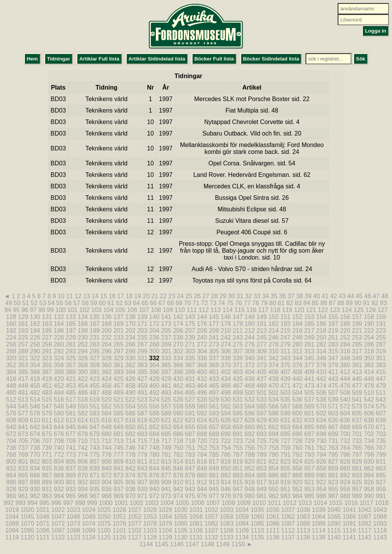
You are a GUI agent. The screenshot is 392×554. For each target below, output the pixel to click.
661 (262, 427)
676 (59, 434)
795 (333, 455)
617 (118, 420)
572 (345, 406)
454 (83, 386)
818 (226, 462)
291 (47, 351)
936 (107, 489)
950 (274, 489)
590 (178, 413)
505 (310, 393)
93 (384, 303)
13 (87, 296)
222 (369, 331)
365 (166, 365)
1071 (43, 524)
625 (214, 420)
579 (47, 413)
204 (154, 331)
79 (264, 303)
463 (190, 386)
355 (47, 365)
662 (274, 427)
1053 (150, 517)
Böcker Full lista (214, 59)
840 (107, 468)
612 (59, 420)
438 (274, 379)
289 (23, 351)
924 (345, 482)
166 (83, 324)
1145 (162, 544)
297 (118, 351)
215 (285, 331)
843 (142, 468)
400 (202, 372)
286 (369, 344)
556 (154, 406)
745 (118, 448)
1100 (104, 530)
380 (345, 365)
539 (333, 400)
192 (11, 331)
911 (190, 482)
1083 (227, 524)
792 (297, 455)
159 (381, 317)
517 (71, 400)
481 (23, 393)
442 (321, 379)
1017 (366, 503)
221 (357, 331)
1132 (211, 537)
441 (310, 379)
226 (35, 337)
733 (357, 441)
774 (83, 455)
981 (262, 496)
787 (238, 455)
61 (111, 303)
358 (83, 365)
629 (262, 420)
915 (238, 482)
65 (145, 303)
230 (83, 337)
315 (333, 351)
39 (308, 296)
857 (310, 468)
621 (166, 420)
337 (214, 358)
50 (17, 303)
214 (274, 331)
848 (202, 468)
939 (142, 489)
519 (95, 400)
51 (26, 303)
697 (310, 434)
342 (274, 358)
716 (154, 441)
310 (274, 351)
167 (95, 324)
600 (297, 413)
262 (83, 344)
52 (34, 303)
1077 (135, 524)
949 (262, 489)
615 (95, 420)
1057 (211, 517)
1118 (380, 530)
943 (190, 489)
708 (59, 441)
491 (142, 393)
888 (297, 475)
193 (23, 331)
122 (323, 310)
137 (118, 317)
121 (311, 310)
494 (178, 393)
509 (357, 393)
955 (333, 489)
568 (297, 406)
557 (166, 406)
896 (11, 482)
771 (47, 455)
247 (285, 337)
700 (345, 434)
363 (142, 365)
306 (226, 351)
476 (345, 386)
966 (83, 496)
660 (250, 427)
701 (357, 434)
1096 (43, 530)
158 (369, 317)
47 (376, 296)
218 (321, 331)
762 (321, 448)
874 (130, 475)
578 (35, 413)
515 (47, 400)
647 (95, 427)
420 (59, 379)
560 (202, 406)
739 (47, 448)
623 (190, 420)
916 (250, 482)
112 (204, 310)
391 (95, 372)
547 (47, 406)
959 (381, 489)
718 (178, 441)
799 (381, 455)
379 (333, 365)
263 (95, 344)
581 (71, 413)
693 (262, 434)
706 (35, 441)
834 (35, 468)
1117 (365, 530)
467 (238, 386)
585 (118, 413)
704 (11, 441)
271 (190, 344)
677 (71, 434)
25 (189, 296)
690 (226, 434)
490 (130, 393)
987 (333, 496)
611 (47, 420)
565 (262, 406)
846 (178, 468)
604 (345, 413)
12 (78, 296)
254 (369, 337)
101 (73, 310)
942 (178, 489)
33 (257, 296)
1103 (150, 530)
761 (310, 448)
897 (23, 482)
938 (130, 489)
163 (47, 324)
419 (47, 379)
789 (262, 455)
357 (71, 365)
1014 (320, 503)
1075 (104, 524)
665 (310, 427)
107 (144, 310)
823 (285, 462)
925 (357, 482)
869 (71, 475)
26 (198, 296)
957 (357, 489)
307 (238, 351)
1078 (150, 524)
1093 (380, 524)
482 (35, 393)
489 (118, 393)
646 (83, 427)
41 (325, 296)
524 (154, 400)
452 (59, 386)
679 (95, 434)
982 (274, 496)
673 (23, 434)
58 (85, 303)
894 (369, 475)
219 (333, 331)
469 (262, 386)
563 (238, 406)
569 (310, 406)
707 (47, 441)
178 (226, 324)
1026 (119, 510)
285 (357, 344)
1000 (106, 503)
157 (357, 317)
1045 (28, 517)
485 (71, 393)
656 (202, 427)
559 (190, 406)
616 (107, 420)
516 (59, 400)
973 (166, 496)
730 (321, 441)
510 (369, 393)
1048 (73, 517)
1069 (12, 524)
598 (274, 413)
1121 (43, 537)
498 (226, 393)
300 (154, 351)
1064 (319, 517)
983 (285, 496)
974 (178, 496)
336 (202, 358)
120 (299, 310)
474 (321, 386)
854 (274, 468)
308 (250, 351)
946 (226, 489)
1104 (165, 530)
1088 (304, 524)
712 (107, 441)
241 (214, 337)
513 (23, 400)
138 (130, 317)
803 (47, 462)
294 (83, 351)
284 (345, 344)
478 (369, 386)
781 (166, 455)
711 (95, 441)
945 (214, 489)
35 (274, 296)
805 (71, 462)
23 (172, 296)
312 (297, 351)
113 (216, 310)
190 (369, 324)
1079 (165, 524)
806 (83, 462)
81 (281, 303)
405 (262, 372)
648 (107, 427)
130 (35, 317)
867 (47, 475)
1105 (181, 530)
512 (11, 400)
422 (83, 379)
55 (60, 303)
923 (333, 482)
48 (385, 296)
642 (35, 427)
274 (226, 344)
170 (130, 324)
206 (178, 331)
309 (262, 351)
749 (166, 448)
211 (238, 331)
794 (321, 455)
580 (59, 413)
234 (130, 337)
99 (51, 310)
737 (23, 448)
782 (178, 455)
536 (297, 400)
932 (59, 489)
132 (59, 317)
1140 (334, 537)
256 (11, 344)
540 (345, 400)
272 (202, 344)
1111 (273, 530)
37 (291, 296)
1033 (227, 510)
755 (238, 448)
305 (214, 351)
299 (142, 351)
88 (341, 303)
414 (369, 372)
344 (297, 358)
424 (107, 379)
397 (166, 372)
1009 (244, 503)
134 (83, 317)
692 (250, 434)
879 (190, 475)
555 (142, 406)
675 (47, 434)
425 (118, 379)
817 (214, 462)
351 (381, 358)
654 (178, 427)
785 (214, 455)
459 (142, 386)
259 (47, 344)
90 (358, 303)
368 (202, 365)
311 (285, 351)
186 (321, 324)
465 (214, 386)
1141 (350, 537)
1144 (146, 544)
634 (321, 420)
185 (310, 324)
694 (274, 434)
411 (333, 372)
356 (59, 365)
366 (178, 365)
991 (381, 496)
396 (154, 372)
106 (132, 310)
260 (59, 344)
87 (332, 303)
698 (321, 434)
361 (118, 365)
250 (321, 337)
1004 (167, 503)
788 (250, 455)
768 (11, 455)
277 (262, 344)
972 (154, 496)
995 (45, 503)
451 (47, 386)
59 (94, 303)
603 (333, 413)
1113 (304, 530)
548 (59, 406)
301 (166, 351)
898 (35, 482)
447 (381, 379)
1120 (28, 537)
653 (166, 427)
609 (23, 420)
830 (369, 462)
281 (310, 344)
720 (202, 441)
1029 (165, 510)
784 (202, 455)
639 (381, 420)
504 (297, 393)
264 (107, 344)
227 (47, 337)
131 (47, 317)
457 (118, 386)
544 (11, 406)
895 (381, 475)
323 (47, 358)
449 (23, 386)
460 (154, 386)
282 (321, 344)
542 (369, 400)
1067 (365, 517)
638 (369, 420)
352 (11, 365)
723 (238, 441)
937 (118, 489)
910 (178, 482)
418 (35, 379)
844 (154, 468)
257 (23, 344)
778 (130, 455)
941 (166, 489)
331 (142, 358)
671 (381, 427)
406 (274, 372)
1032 (211, 510)
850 (226, 468)
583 (95, 413)
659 (238, 427)
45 (359, 296)
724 (250, 441)
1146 (177, 544)
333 (166, 358)
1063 (304, 517)
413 (357, 372)
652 (154, 427)
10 (61, 296)
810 (130, 462)
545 (23, 406)
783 (190, 455)
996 (56, 503)
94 (8, 310)
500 (250, 393)
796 (345, 455)
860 (345, 468)
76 (238, 303)
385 (23, 372)
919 (285, 482)
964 (59, 496)
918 (274, 482)
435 (238, 379)
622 (178, 420)
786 (226, 455)
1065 (334, 517)
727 (285, 441)
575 (381, 406)
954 (321, 489)
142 (178, 317)
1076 (119, 524)
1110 (257, 530)
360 (107, 365)
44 (351, 296)
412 (345, 372)
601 (310, 413)
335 (190, 358)
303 (190, 351)
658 (226, 427)
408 (297, 372)
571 (333, 406)
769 (23, 455)
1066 (350, 517)
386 (35, 372)
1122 (58, 537)
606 (369, 413)
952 (297, 489)
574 (369, 406)
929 (23, 489)
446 (369, 379)
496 (202, 393)
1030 (181, 510)
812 (154, 462)
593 (214, 413)
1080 (181, 524)
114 (228, 310)
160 (11, 324)
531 (238, 400)
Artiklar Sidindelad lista (157, 59)
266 (130, 344)
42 (334, 296)
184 (297, 324)
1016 (351, 503)
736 (11, 448)
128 (11, 317)
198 (83, 331)
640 (11, 427)
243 (238, 337)
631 (285, 420)
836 (59, 468)
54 (51, 303)
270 (178, 344)
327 (95, 358)
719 (190, 441)
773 (71, 455)
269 (166, 344)
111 (192, 310)
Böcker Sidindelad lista (271, 59)
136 (107, 317)
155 (333, 317)
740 (59, 448)
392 (107, 372)
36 (283, 296)
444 (345, 379)
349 (357, 358)
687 (190, 434)
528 (202, 400)
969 (118, 496)
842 (130, 468)
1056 (196, 517)
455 (95, 386)
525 (166, 400)
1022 (58, 510)
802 (35, 462)
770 (35, 455)
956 (345, 489)
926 (369, 482)
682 (130, 434)
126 (371, 310)
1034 (242, 510)
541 (357, 400)
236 (154, 337)
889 (310, 475)
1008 (229, 503)
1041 (350, 510)
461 (166, 386)
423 (95, 379)
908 (154, 482)
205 (166, 331)
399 (190, 372)
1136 (273, 537)
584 (107, 413)
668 (345, 427)
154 (321, 317)
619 (142, 420)
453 (71, 386)
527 (190, 400)
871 (95, 475)
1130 (181, 537)
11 (70, 296)
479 (381, 386)
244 (250, 337)
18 (129, 296)
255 (381, 337)
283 (333, 344)
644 (59, 427)
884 (250, 475)
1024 (89, 510)
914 (226, 482)
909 (166, 482)
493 (166, 393)
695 (285, 434)
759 (285, 448)
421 (71, 379)
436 (250, 379)
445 (357, 379)
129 (23, 317)
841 (118, 468)
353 (23, 365)
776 (107, 455)
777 (118, 455)
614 (83, 420)
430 (178, 379)
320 (11, 358)
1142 (365, 537)
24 (180, 296)
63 (128, 303)
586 (130, 413)
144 (202, 317)
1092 (365, 524)
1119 (12, 537)
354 (35, 365)
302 (178, 351)
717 (166, 441)
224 (11, 337)
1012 (290, 503)
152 (297, 317)
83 (298, 303)
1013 (305, 503)
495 (190, 393)
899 (47, 482)
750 (178, 448)
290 (35, 351)
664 (297, 427)
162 (35, 324)
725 (262, 441)
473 (310, 386)
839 (95, 468)
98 (42, 310)
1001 (121, 503)
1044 (12, 517)
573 (357, 406)
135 (95, 317)
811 (142, 462)
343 (285, 358)
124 (347, 310)
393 (118, 372)
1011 (274, 503)
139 (142, 317)
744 (107, 448)
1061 (273, 517)
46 (368, 296)
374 (274, 365)
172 (154, 324)
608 (11, 420)
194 (35, 331)
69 (179, 303)
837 (71, 468)
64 (136, 303)
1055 (181, 517)
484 (59, 393)
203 (142, 331)
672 (11, 434)
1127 (135, 537)
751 (190, 448)
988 (345, 496)
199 (95, 331)
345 (310, 358)
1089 (319, 524)
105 (120, 310)
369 (214, 365)
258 (35, 344)
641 (23, 427)
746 (130, 448)
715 (142, 441)
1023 (73, 510)
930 (35, 489)
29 (223, 296)
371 (238, 365)
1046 (43, 517)
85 (315, 303)
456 (107, 386)
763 (333, 448)
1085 (257, 524)
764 (345, 448)
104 (108, 310)
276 (250, 344)
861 (357, 468)
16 (112, 296)
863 (381, 468)
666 (321, 427)
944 (202, 489)
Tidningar (59, 59)
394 (130, 372)
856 (297, 468)
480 (11, 393)
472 (297, 386)
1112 (288, 530)
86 (324, 303)
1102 (135, 530)
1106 (196, 530)
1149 (223, 544)
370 (226, 365)
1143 (380, 537)
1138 (304, 537)
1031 (196, 510)
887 (285, 475)
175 (190, 324)
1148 (207, 544)
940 (154, 489)
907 (142, 482)
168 (107, 324)
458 (130, 386)
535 (285, 400)
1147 (192, 544)
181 (262, 324)
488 (107, 393)
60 (102, 303)
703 (381, 434)
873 (118, 475)
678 (83, 434)
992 (9, 503)
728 (297, 441)
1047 (58, 517)
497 (214, 393)
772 (59, 455)
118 (275, 310)
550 (83, 406)
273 (214, 344)
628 (250, 420)
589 (166, 413)
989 (357, 496)
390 (83, 372)
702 (369, 434)
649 (118, 427)
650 (130, 427)
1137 (288, 537)
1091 (350, 524)
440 (297, 379)
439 (285, 379)
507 (333, 393)
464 (202, 386)
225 (23, 337)
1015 (336, 503)
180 (250, 324)
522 (130, 400)
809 (118, 462)
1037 (288, 510)
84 (307, 303)
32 (248, 296)
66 (154, 303)
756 (250, 448)
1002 (137, 503)
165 (71, 324)
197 (71, 331)
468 (250, 386)
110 (180, 310)
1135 (257, 537)
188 (345, 324)
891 (333, 475)
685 (166, 434)
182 (274, 324)
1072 (58, 524)
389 (71, 372)
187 (333, 324)
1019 (12, 510)
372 (250, 365)
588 (154, 413)
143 (190, 317)
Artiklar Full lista (99, 59)
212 (250, 331)
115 (239, 310)
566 (274, 406)
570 (321, 406)
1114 (319, 530)
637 (357, 420)
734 (369, 441)
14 (95, 296)
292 (59, 351)
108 (156, 310)
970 (130, 496)
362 (130, 365)
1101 (119, 530)
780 (154, 455)
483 (47, 393)
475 (333, 386)
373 (262, 365)
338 (226, 358)
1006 (198, 503)
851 (238, 468)
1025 (104, 510)
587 (142, 413)
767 (381, 448)
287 (381, 344)
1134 (242, 537)
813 (166, 462)
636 (345, 420)
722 (226, 441)
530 (226, 400)
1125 (104, 537)
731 (333, 441)
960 (11, 496)
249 (310, 337)
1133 (227, 537)
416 (11, 379)
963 (47, 496)
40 (317, 296)
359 (95, 365)
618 (130, 420)
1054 (165, 517)
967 (95, 496)
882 (226, 475)
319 (381, 351)
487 (95, 393)
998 (80, 503)
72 (204, 303)
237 (166, 337)
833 (23, 468)
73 (213, 303)
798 (369, 455)
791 (285, 455)
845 (166, 468)
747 (142, 448)
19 (138, 296)
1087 (288, 524)
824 (297, 462)
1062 (288, 517)
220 (345, 331)
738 (35, 448)
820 (250, 462)
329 (118, 358)
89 (350, 303)
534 (274, 400)
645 (71, 427)
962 (35, 496)
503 (285, 393)
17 (121, 296)
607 (381, 413)
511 (381, 393)
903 (95, 482)
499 (238, 393)
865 (23, 475)
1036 (273, 510)
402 (226, 372)
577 (23, 413)
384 (11, 372)
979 (238, 496)
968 (107, 496)
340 (250, 358)
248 (297, 337)
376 (297, 365)
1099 (89, 530)
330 (130, 358)
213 (262, 331)
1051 (119, 517)
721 (214, 441)
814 (178, 462)
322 (35, 358)
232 (107, 337)
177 (214, 324)
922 (321, 482)
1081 (196, 524)
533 (262, 400)
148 (250, 317)
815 (190, 462)
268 (154, 344)
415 (381, 372)
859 (333, 468)
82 (290, 303)
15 (104, 296)
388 (59, 372)
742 (83, 448)
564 (250, 406)
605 (357, 413)
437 (262, 379)
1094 (12, 530)
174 (178, 324)
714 (130, 441)
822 (274, 462)
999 (92, 503)
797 (357, 455)
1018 (382, 503)
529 (214, 400)
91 (366, 303)
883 (238, 475)
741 (71, 448)
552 (107, 406)
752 (202, 448)
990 (369, 496)
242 (226, 337)
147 (238, 317)
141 (166, 317)
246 (274, 337)
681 (118, 434)
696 (297, 434)
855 (285, 468)
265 (118, 344)
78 (256, 303)
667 (333, 427)
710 (83, 441)
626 (226, 420)
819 (238, 462)
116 (251, 310)
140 (154, 317)
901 (71, 482)
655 (190, 427)
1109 (242, 530)
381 (357, 365)
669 (357, 427)
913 (214, 482)
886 (274, 475)
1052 (135, 517)
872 (107, 475)
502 (274, 393)
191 (381, 324)
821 (262, 462)
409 (310, 372)
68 (170, 303)
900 (59, 482)
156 (345, 317)
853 (262, 468)
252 (345, 337)
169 (118, 324)
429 (166, 379)
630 (274, 420)
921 (310, 482)
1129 (165, 537)
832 (11, 468)
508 (345, 393)
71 (196, 303)
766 (369, 448)
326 (83, 358)
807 (95, 462)
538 (321, 400)
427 (142, 379)
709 (71, 441)
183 (285, 324)
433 (214, 379)
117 (263, 310)
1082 (211, 524)
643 (47, 427)
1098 (73, 530)
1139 (319, 537)
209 (214, 331)
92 (375, 303)
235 (142, 337)
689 (214, 434)
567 (285, 406)
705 (23, 441)
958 (369, 489)
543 (381, 400)
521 (118, 400)
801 (23, 462)
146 (226, 317)
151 (285, 317)
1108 (227, 530)
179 (238, 324)
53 (43, 303)
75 (230, 303)
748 (154, 448)
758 (274, 448)
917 (262, 482)
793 (310, 455)
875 (142, 475)
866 (35, 475)
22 (163, 296)
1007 (213, 503)
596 (250, 413)
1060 (257, 517)
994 (32, 503)
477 (357, 386)
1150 (238, 544)
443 (333, 379)
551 (95, 406)
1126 (119, 537)
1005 (183, 503)
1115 (334, 530)
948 (250, 489)
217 (310, 331)
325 (71, 358)
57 (77, 303)
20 (146, 296)
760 (297, 448)
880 (202, 475)
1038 (304, 510)
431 (190, 379)
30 (232, 296)
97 (33, 310)
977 (214, 496)
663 (285, 427)
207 (190, 331)
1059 (242, 517)
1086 (273, 524)
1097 (58, 530)
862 (369, 468)
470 (274, 386)
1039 (319, 510)
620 (154, 420)
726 (274, 441)
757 (262, 448)
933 (71, 489)
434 (226, 379)
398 (178, 372)
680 (107, 434)
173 (166, 324)
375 (285, 365)
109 (168, 310)
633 (310, 420)
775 (95, 455)
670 (369, 427)
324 (59, 358)
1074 (89, 524)
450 (35, 386)
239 (190, 337)
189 (357, 324)
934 (83, 489)
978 (226, 496)
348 (345, 358)
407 (285, 372)
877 (166, 475)
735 (381, 441)
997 (68, 503)
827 (333, 462)
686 (178, 434)
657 (214, 427)
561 (214, 406)
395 (142, 372)
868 (59, 475)
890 (321, 475)
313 (310, 351)
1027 (135, 510)
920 (297, 482)
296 (107, 351)
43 (342, 296)
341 (262, 358)
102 (84, 310)
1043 (380, 510)
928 (11, 489)
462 (178, 386)
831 (381, 462)
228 (59, 337)
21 (155, 296)
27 (206, 296)
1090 (334, 524)
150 (274, 317)
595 (238, 413)
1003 (152, 503)
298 (130, 351)
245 (262, 337)
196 (59, 331)
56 (68, 303)
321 (23, 358)
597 (262, 413)
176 (202, 324)
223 (381, 331)
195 (47, 331)
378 (321, 365)
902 (83, 482)
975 (190, 496)
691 (238, 434)
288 (11, 351)
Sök (361, 59)
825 (310, 462)
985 (310, 496)
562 (226, 406)
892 (345, 475)
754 (226, 448)
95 (16, 310)
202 (130, 331)
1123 (73, 537)
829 (357, 462)
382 (369, 365)
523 (142, 400)
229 (71, 337)
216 (297, 331)
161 (23, 324)
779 (142, 455)
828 (345, 462)
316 (345, 351)
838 (83, 468)
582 (83, 413)
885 (262, 475)
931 (47, 489)
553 (118, 406)
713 (118, 441)
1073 (73, 524)
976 (202, 496)
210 (226, 331)
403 (238, 372)
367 (190, 365)
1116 (350, 530)
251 (333, 337)
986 (321, 496)
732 (345, 441)
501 (262, 393)
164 (59, 324)
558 (178, 406)
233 (118, 337)
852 (250, 468)
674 (35, 434)
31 (240, 296)
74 (222, 303)
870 (83, 475)
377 (310, 365)
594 (226, 413)
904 (107, 482)
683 (142, 434)
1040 (334, 510)
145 (214, 317)
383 (381, 365)
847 (190, 468)
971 (142, 496)
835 (47, 468)
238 (178, 337)
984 (297, 496)
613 (71, 420)
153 (310, 317)
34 (266, 296)
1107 (211, 530)
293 (71, 351)
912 (202, 482)
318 (369, 351)
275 (238, 344)
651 (142, 427)
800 (11, 462)
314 (321, 351)
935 (95, 489)
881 (214, 475)
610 (35, 420)
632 (297, 420)
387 (47, 372)
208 (202, 331)
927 (381, 482)
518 (83, 400)
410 (321, 372)
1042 (365, 510)
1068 (380, 517)
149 (262, 317)
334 (178, 358)
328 (107, 358)
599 (285, 413)
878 (178, 475)
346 (321, 358)
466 (226, 386)
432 (202, 379)
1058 (227, 517)
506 (321, 393)
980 (250, 496)
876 (154, 475)
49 (9, 303)
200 (107, 331)
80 (273, 303)
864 (11, 475)
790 (274, 455)
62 (119, 303)
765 (357, 448)
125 (359, 310)
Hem (32, 59)
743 (95, 448)
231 (95, 337)
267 (142, 344)
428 (154, 379)
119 (287, 310)
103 (96, 310)
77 (247, 303)
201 (118, 331)
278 (274, 344)
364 (154, 365)
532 (250, 400)
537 (310, 400)
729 (310, 441)
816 (202, 462)
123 (335, 310)
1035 (257, 510)
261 (71, 344)
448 (11, 386)
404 (250, 372)
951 (285, 489)
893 (357, 475)
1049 (89, 517)
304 (202, 351)
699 (333, 434)
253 (357, 337)
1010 (259, 503)
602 (321, 413)
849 (214, 468)
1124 (89, 537)
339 (238, 358)
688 (202, 434)
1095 (28, 530)
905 (118, 482)
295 (95, 351)
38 (300, 296)
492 (154, 393)
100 (61, 310)
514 (35, 400)
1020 (28, 510)
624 (202, 420)
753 (214, 448)
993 (20, 503)
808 (107, 462)
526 (178, 400)
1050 (104, 517)
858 (321, 468)
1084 (242, 524)
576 (11, 413)
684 (154, 434)
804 (59, 462)
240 (202, 337)
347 (333, 358)
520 (107, 400)
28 (214, 296)
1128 (150, 537)
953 (310, 489)
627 (238, 420)
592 (202, 413)
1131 (196, 537)
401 (214, 372)
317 (357, 351)
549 (71, 406)
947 (238, 489)
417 (23, 379)
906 (130, 482)
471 (285, 386)
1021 (43, 510)
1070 (28, 524)
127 (383, 310)
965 (71, 496)
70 (188, 303)
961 (23, 496)
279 (285, 344)
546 (35, 406)
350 (369, 358)
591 (190, 413)
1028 (150, 510)
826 (321, 462)
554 (130, 406)
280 (297, 344)
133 (71, 317)
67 (162, 303)
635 (333, 420)
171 (142, 324)
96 (25, 310)
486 (83, 393)
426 (130, 379)
